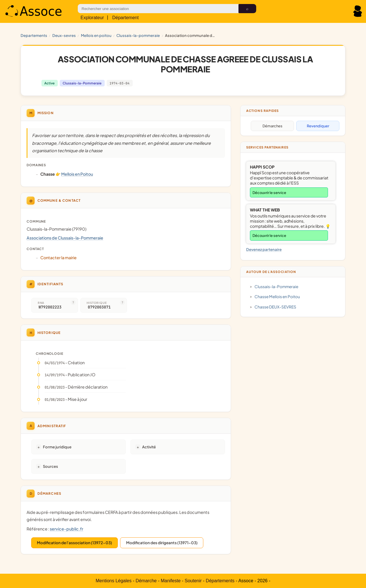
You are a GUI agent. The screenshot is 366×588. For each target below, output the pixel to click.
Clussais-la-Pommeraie (138, 35)
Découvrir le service (269, 193)
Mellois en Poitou (96, 35)
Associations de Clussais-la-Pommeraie (65, 238)
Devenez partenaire (264, 249)
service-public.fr (66, 529)
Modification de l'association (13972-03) (74, 543)
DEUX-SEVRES (64, 35)
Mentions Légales (114, 581)
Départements (220, 581)
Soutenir (193, 581)
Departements (34, 35)
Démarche (146, 581)
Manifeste (171, 581)
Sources (50, 466)
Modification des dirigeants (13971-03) (162, 543)
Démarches (272, 126)
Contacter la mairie (58, 258)
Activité (149, 447)
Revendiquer (318, 126)
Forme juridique (57, 447)
